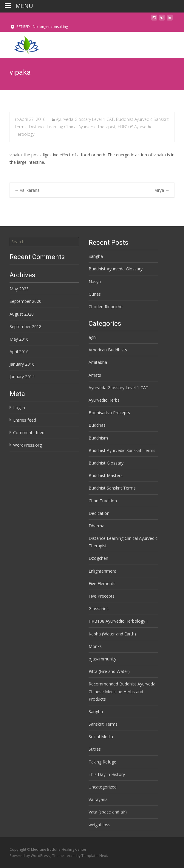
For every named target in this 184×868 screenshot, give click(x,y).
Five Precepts (102, 596)
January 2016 (22, 364)
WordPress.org (27, 445)
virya (162, 190)
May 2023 (19, 289)
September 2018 (25, 327)
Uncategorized (103, 787)
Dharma (96, 526)
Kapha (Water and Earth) (112, 634)
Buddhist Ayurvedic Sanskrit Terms (122, 450)
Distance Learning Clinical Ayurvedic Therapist (72, 127)
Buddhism (98, 438)
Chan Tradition (103, 501)
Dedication (99, 513)
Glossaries (99, 608)
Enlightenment (102, 571)
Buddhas (97, 425)
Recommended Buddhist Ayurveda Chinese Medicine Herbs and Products (122, 691)
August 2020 (22, 314)
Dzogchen (98, 558)
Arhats (95, 375)
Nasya (95, 282)
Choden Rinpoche (106, 307)
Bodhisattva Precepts (109, 413)
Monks (95, 646)
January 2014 (22, 377)
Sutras (95, 749)
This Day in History (107, 774)
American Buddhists (108, 350)
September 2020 (25, 301)
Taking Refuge (102, 762)
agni (93, 337)
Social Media (101, 737)
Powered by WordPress (30, 856)
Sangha (96, 256)
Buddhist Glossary (106, 463)
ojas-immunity (102, 659)
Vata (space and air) (108, 812)
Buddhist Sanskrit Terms (112, 488)
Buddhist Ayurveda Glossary (116, 269)
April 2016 (19, 352)
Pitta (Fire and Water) (109, 671)
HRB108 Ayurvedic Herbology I (118, 621)
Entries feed (25, 420)
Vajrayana (98, 799)
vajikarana (27, 190)
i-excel (71, 856)
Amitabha (98, 362)
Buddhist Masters (106, 475)
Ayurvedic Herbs (104, 400)
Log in (19, 407)
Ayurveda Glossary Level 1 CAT (85, 119)
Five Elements (102, 583)
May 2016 (19, 339)
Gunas (95, 294)
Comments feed (29, 433)
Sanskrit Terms (103, 724)
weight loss (99, 825)
